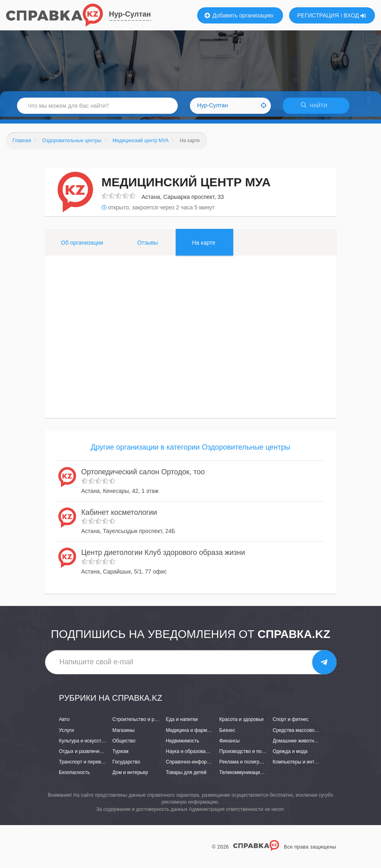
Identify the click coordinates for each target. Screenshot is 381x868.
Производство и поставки (248, 754)
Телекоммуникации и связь (250, 775)
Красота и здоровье (242, 722)
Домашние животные (297, 743)
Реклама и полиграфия (246, 765)
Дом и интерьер (130, 775)
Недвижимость (183, 743)
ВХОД (355, 15)
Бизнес (227, 733)
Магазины (124, 733)
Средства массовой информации (310, 733)
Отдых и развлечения (83, 754)
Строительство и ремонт (140, 722)
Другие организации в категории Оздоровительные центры (190, 450)
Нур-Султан (130, 14)
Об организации (82, 245)
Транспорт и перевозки (85, 765)
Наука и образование (190, 754)
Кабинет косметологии (119, 515)
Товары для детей (186, 775)
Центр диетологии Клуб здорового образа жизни (163, 555)
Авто (64, 722)
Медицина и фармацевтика (197, 733)
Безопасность (75, 775)
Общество (124, 743)
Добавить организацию (239, 15)
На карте (204, 245)
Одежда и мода (290, 754)
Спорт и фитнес (291, 722)
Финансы (230, 743)
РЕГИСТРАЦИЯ (318, 15)
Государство (127, 765)
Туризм (121, 754)
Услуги (67, 733)
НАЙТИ (316, 107)
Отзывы (148, 245)
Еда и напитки (182, 722)
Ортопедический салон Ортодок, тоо (143, 475)
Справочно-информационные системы (210, 765)
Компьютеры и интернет (300, 765)
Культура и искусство (83, 743)
